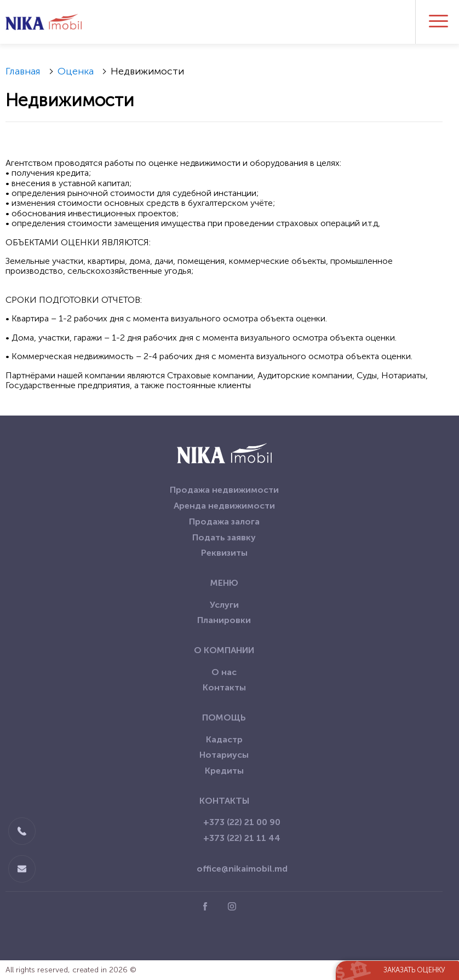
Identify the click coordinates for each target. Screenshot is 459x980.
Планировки (224, 620)
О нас (224, 672)
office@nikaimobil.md (242, 869)
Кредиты (224, 771)
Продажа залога (224, 521)
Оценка (76, 71)
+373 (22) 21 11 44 (242, 838)
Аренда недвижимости (224, 506)
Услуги (224, 605)
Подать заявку (224, 537)
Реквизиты (224, 553)
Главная (23, 71)
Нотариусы (224, 755)
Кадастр (224, 739)
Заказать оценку (414, 970)
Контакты (224, 687)
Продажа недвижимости (224, 490)
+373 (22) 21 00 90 (242, 822)
